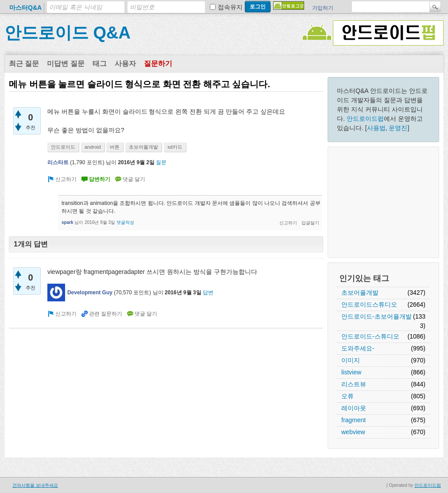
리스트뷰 (354, 384)
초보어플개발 (360, 293)
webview (353, 432)
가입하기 (323, 8)
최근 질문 (24, 64)
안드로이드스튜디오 (369, 304)
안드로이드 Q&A (68, 33)
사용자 (125, 64)
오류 (348, 396)
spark (68, 222)
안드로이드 (63, 147)
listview (351, 372)
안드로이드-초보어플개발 (377, 316)
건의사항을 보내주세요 (35, 485)
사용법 (376, 128)
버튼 (115, 147)
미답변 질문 (66, 64)
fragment (353, 420)
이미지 (351, 360)
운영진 (398, 128)
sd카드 (175, 147)
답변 (208, 293)
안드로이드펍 (365, 119)
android (93, 147)
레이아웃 (354, 408)
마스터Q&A (25, 8)
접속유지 (230, 7)
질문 (161, 162)
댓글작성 (125, 222)
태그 (100, 64)
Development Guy (90, 293)
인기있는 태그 (364, 278)
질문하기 (158, 64)
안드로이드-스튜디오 (370, 336)
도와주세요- (358, 348)
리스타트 (58, 162)
